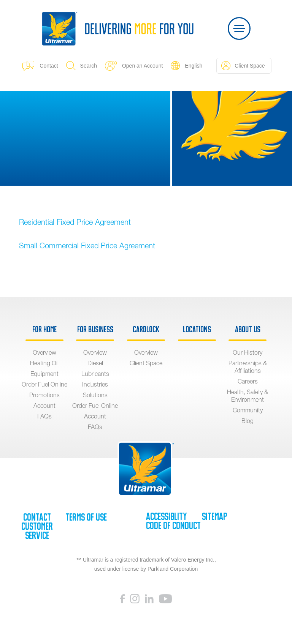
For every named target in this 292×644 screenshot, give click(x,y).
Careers (248, 381)
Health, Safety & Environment (248, 396)
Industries (95, 384)
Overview (44, 352)
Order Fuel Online (44, 384)
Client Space (243, 66)
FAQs (44, 416)
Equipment (44, 374)
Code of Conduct (173, 526)
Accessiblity (166, 516)
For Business (95, 330)
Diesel (95, 363)
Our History (248, 352)
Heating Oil (44, 363)
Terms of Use (86, 517)
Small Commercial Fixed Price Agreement (87, 245)
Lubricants (95, 374)
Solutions (95, 395)
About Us (248, 330)
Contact (40, 66)
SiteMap (214, 516)
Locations (197, 330)
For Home (44, 330)
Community (248, 410)
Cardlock (146, 330)
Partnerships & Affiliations (248, 367)
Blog (248, 421)
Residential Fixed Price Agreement (75, 222)
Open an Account (134, 66)
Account (44, 406)
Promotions (44, 395)
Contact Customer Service (37, 526)
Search (82, 66)
